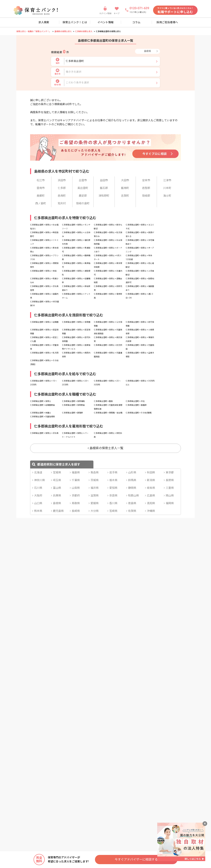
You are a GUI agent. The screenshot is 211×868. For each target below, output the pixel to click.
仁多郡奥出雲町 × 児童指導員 (42, 417)
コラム (136, 22)
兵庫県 (57, 496)
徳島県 (132, 503)
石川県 (38, 488)
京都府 (76, 496)
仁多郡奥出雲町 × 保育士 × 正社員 (44, 433)
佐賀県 (132, 511)
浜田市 (62, 180)
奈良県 (113, 496)
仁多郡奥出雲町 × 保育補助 (73, 401)
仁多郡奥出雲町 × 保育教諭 (73, 405)
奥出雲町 (83, 188)
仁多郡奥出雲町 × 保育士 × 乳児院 (44, 353)
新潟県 (151, 480)
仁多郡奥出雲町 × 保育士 (41, 401)
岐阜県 (151, 488)
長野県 (170, 480)
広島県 (151, 496)
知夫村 (62, 203)
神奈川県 (40, 480)
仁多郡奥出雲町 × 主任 (135, 401)
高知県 (151, 503)
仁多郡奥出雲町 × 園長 (103, 401)
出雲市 (83, 180)
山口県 (38, 503)
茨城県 (95, 480)
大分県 (95, 511)
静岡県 (132, 488)
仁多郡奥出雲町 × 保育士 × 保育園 (76, 322)
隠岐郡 (146, 196)
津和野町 (104, 196)
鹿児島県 (58, 511)
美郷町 (41, 196)
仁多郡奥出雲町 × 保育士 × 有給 (43, 271)
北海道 (38, 472)
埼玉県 (57, 480)
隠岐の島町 (83, 203)
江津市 (167, 180)
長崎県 (76, 511)
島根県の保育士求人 (63, 31)
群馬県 (132, 480)
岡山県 (170, 496)
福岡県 (170, 503)
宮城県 (57, 472)
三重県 (170, 488)
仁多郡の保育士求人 (84, 31)
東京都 (170, 472)
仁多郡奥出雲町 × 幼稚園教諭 (42, 405)
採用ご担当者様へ (167, 22)
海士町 (167, 196)
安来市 (146, 180)
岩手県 (113, 472)
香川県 (113, 503)
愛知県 (113, 488)
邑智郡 (146, 188)
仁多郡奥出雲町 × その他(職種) (139, 413)
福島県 (76, 472)
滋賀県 (95, 496)
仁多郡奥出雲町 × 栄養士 (41, 413)
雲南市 (41, 188)
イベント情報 (105, 22)
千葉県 (76, 480)
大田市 (125, 180)
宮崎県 (113, 511)
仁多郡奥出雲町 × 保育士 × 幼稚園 (44, 322)
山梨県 (76, 488)
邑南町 (62, 196)
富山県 (57, 488)
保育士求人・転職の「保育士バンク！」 (34, 31)
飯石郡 (104, 188)
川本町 (167, 188)
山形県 (132, 472)
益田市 (104, 180)
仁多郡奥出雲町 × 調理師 (72, 413)
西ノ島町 (41, 203)
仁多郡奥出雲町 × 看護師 (136, 405)
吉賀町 (125, 196)
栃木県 (113, 480)
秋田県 (151, 472)
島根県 (57, 503)
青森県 (95, 472)
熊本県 (38, 511)
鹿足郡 (83, 196)
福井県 (95, 488)
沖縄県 (151, 511)
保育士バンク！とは (75, 22)
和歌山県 (134, 496)
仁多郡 (62, 188)
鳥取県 (76, 503)
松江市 (41, 180)
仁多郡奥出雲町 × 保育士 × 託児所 (108, 345)
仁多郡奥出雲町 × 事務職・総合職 (108, 413)
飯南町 (125, 188)
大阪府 (38, 496)
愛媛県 (95, 503)
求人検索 (44, 22)
